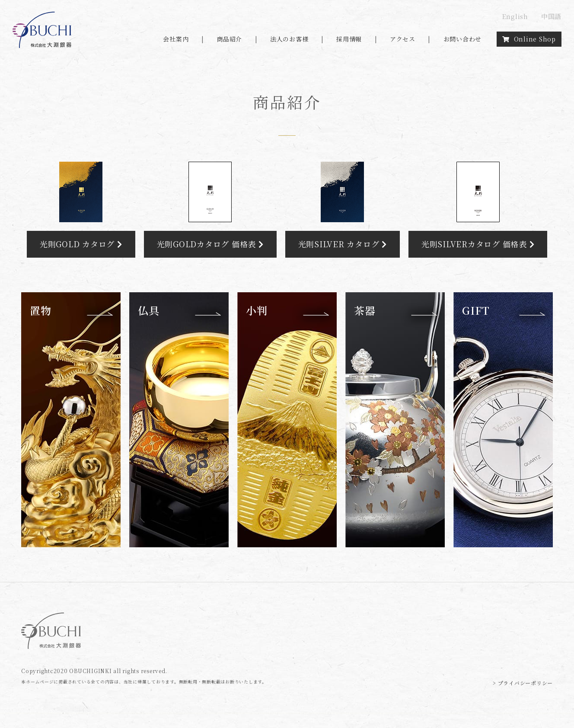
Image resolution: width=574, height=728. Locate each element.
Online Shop (529, 39)
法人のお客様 (289, 39)
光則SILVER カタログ (343, 244)
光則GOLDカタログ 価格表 (210, 244)
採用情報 (349, 39)
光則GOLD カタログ (81, 244)
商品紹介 (229, 39)
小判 (257, 310)
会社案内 (176, 39)
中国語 (551, 16)
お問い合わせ (463, 39)
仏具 (149, 310)
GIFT (476, 310)
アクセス (403, 39)
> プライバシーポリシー (523, 683)
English (515, 16)
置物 (41, 310)
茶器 (365, 310)
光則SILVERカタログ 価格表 (478, 244)
